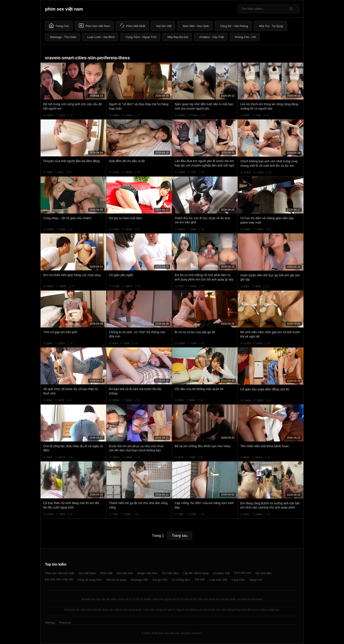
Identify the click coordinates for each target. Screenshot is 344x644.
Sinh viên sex (242, 573)
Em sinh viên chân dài (59, 579)
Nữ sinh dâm (264, 573)
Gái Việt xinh (125, 573)
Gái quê (200, 579)
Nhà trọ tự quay (116, 580)
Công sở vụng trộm (90, 580)
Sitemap (50, 623)
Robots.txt (65, 623)
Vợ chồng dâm (181, 580)
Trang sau (180, 536)
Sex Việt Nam (87, 573)
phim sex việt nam (64, 9)
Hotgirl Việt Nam (147, 573)
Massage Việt (139, 580)
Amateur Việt (221, 573)
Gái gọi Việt (160, 580)
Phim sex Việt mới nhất (60, 573)
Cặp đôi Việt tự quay (196, 573)
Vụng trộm (238, 580)
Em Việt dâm (170, 573)
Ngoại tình (256, 580)
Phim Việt (106, 573)
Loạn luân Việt (218, 580)
